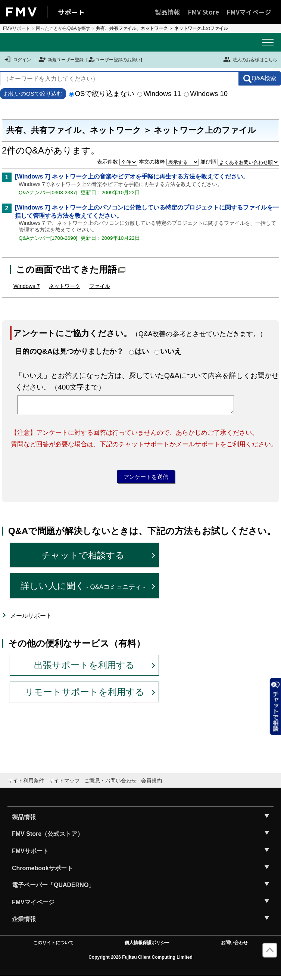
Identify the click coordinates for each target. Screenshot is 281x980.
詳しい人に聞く (83, 590)
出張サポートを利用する (84, 669)
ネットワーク (65, 286)
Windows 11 (159, 94)
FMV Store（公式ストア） (48, 838)
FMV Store (203, 12)
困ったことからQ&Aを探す (63, 28)
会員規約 (152, 784)
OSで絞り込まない (102, 94)
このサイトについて (53, 946)
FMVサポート (17, 28)
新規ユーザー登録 (61, 60)
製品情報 (168, 12)
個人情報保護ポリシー (147, 946)
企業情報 (24, 923)
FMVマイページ (249, 12)
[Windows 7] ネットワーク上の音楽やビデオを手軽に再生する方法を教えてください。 (132, 176)
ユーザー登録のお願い (114, 60)
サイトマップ (64, 784)
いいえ (171, 351)
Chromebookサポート (42, 872)
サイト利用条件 (26, 784)
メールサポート (31, 619)
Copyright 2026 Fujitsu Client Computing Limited (140, 961)
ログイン (17, 60)
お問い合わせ (234, 946)
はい (142, 351)
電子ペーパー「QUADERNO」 (53, 889)
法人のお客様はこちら (250, 59)
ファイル (100, 286)
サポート (71, 12)
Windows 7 (26, 286)
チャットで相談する (83, 559)
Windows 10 (206, 94)
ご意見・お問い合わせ (110, 784)
